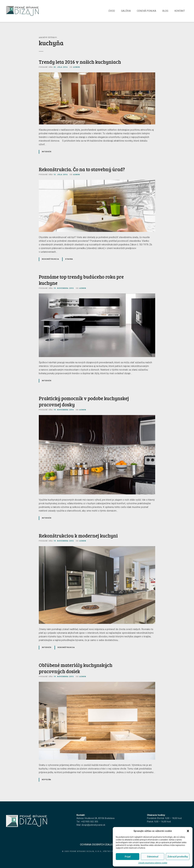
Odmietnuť (153, 857)
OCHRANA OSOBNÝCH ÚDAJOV (97, 846)
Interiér (47, 153)
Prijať (128, 857)
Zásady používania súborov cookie (153, 863)
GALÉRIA (126, 12)
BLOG (165, 12)
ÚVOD (112, 12)
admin (77, 69)
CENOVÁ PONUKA (146, 12)
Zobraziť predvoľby (178, 857)
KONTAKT (180, 12)
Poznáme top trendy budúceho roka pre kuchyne (81, 281)
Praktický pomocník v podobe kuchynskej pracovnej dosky (84, 403)
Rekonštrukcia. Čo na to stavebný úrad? (82, 171)
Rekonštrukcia (50, 261)
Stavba (69, 261)
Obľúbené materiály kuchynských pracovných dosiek (76, 670)
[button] (188, 831)
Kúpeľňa (47, 781)
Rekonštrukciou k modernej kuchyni (78, 537)
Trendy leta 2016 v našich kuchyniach (80, 64)
